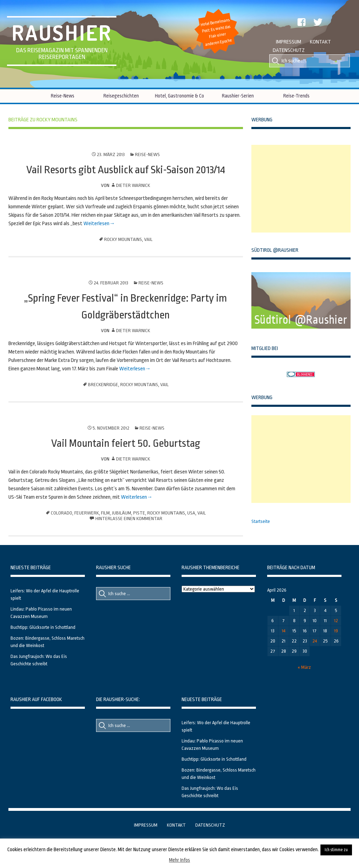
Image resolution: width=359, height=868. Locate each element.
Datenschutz (289, 50)
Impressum (289, 42)
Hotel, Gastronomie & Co (179, 96)
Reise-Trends (296, 96)
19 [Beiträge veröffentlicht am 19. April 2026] (336, 631)
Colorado (62, 513)
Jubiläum (121, 513)
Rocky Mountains (123, 239)
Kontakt (320, 42)
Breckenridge (103, 385)
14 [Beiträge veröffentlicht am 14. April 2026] (284, 631)
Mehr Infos (179, 860)
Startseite (261, 521)
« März (304, 667)
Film (105, 513)
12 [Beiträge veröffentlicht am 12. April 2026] (336, 621)
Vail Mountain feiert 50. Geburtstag (126, 443)
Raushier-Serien (238, 96)
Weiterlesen (96, 224)
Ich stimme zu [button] (336, 850)
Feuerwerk (87, 513)
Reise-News (63, 96)
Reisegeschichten (121, 96)
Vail (148, 239)
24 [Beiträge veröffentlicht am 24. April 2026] (315, 641)
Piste (139, 513)
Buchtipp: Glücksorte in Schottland (43, 627)
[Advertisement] (304, 189)
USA (191, 513)
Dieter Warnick (133, 185)
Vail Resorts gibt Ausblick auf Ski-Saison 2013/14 (126, 170)
